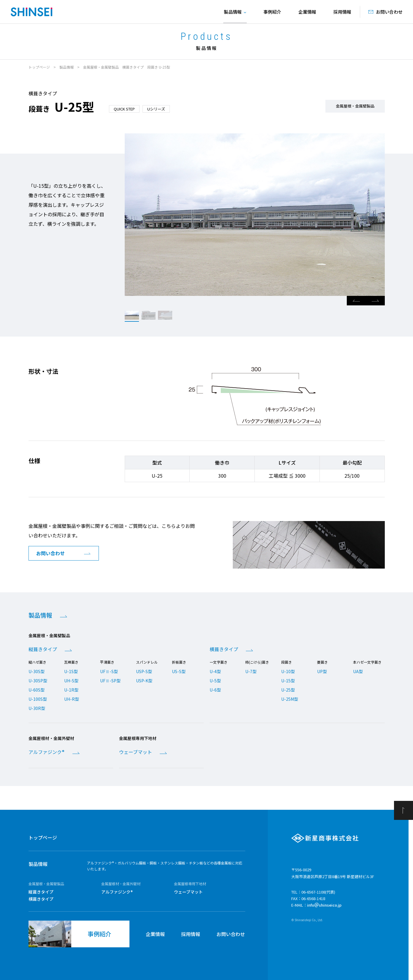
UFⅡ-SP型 (110, 681)
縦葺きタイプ (43, 649)
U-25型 (288, 690)
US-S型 (179, 671)
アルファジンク (46, 752)
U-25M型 (290, 699)
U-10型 (288, 671)
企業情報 (307, 12)
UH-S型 (71, 681)
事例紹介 (272, 12)
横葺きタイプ (224, 649)
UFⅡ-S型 (109, 671)
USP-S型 (144, 671)
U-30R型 (37, 708)
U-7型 (251, 671)
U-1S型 (71, 671)
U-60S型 (37, 690)
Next (375, 301)
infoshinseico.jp (324, 905)
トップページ (39, 67)
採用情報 (342, 12)
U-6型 (215, 690)
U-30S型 (37, 671)
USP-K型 (144, 681)
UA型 (358, 671)
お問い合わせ (231, 934)
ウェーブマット (136, 752)
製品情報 (67, 67)
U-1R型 (71, 690)
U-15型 (288, 681)
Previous (356, 301)
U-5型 (215, 681)
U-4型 (215, 671)
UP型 (322, 671)
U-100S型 (38, 699)
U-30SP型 (38, 681)
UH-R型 (72, 699)
